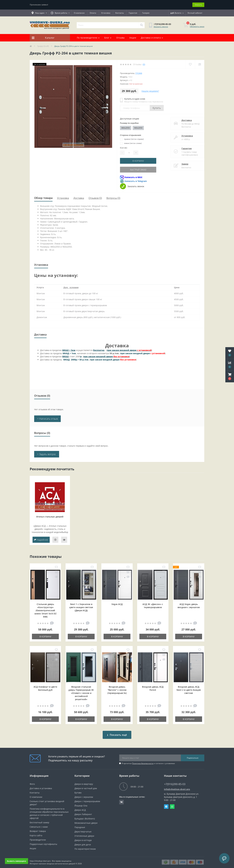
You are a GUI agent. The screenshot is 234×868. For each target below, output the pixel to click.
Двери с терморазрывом (87, 799)
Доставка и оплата (152, 38)
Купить (157, 108)
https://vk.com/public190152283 (121, 800)
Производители (38, 838)
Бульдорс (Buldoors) (85, 816)
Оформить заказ (197, 26)
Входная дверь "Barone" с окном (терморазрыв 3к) (117, 690)
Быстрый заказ (138, 170)
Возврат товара (38, 829)
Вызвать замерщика (16, 861)
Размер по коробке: (129, 123)
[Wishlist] (190, 64)
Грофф (139, 73)
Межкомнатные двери (86, 821)
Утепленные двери (84, 834)
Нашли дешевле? (150, 91)
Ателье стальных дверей (50, 517)
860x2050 (126, 128)
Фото (32, 782)
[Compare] (200, 64)
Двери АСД (80, 808)
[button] (230, 377)
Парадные (80, 825)
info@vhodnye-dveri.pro (177, 787)
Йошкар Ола (81, 803)
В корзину (138, 161)
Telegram (166, 804)
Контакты (120, 13)
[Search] (141, 25)
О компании (79, 13)
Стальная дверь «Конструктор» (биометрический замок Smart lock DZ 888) (45, 610)
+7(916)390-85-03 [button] (175, 782)
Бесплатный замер (39, 820)
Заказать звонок (161, 27)
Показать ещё (117, 733)
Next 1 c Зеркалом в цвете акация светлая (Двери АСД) (81, 607)
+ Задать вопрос (47, 454)
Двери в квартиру (84, 782)
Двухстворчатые (83, 829)
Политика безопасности (143, 761)
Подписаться (193, 756)
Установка (106, 13)
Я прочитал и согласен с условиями (148, 761)
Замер (182, 164)
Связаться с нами (39, 825)
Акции (133, 38)
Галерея (146, 13)
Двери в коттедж (83, 838)
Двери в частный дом (86, 786)
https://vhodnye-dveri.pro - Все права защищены (51, 859)
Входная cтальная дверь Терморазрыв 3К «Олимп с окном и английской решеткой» (81, 693)
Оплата (93, 13)
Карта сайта (36, 833)
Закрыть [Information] (198, 5)
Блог (108, 38)
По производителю (88, 38)
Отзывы (121, 38)
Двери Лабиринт (83, 812)
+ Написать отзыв (47, 419)
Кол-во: (124, 148)
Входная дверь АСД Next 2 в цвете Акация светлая (189, 690)
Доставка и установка (41, 786)
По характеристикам (85, 847)
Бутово (78, 790)
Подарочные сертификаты (43, 842)
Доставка (184, 120)
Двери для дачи (83, 842)
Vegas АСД (117, 604)
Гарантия (133, 13)
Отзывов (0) (95, 198)
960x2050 (138, 128)
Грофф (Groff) (43, 46)
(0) (144, 64)
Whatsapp (172, 804)
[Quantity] (129, 153)
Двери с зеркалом (84, 795)
